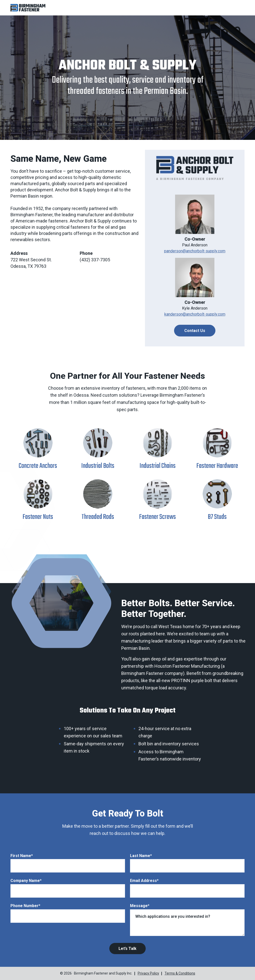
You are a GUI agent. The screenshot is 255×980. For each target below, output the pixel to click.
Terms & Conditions (180, 973)
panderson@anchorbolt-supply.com (195, 251)
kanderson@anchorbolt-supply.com (195, 314)
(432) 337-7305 (95, 260)
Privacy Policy (148, 973)
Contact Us (195, 331)
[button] (28, 8)
